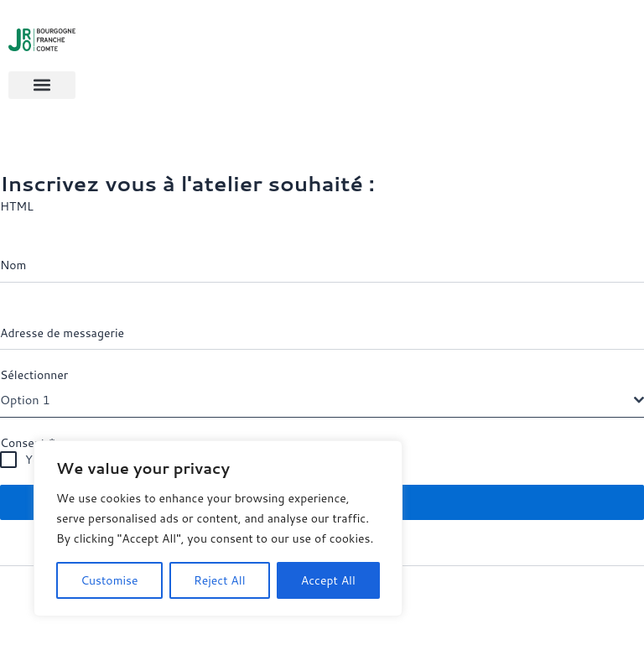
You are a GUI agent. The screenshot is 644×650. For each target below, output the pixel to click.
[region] (218, 528)
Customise (109, 580)
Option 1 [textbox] (25, 400)
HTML (17, 206)
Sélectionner (34, 376)
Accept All (328, 580)
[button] (42, 85)
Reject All (220, 580)
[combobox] (322, 401)
